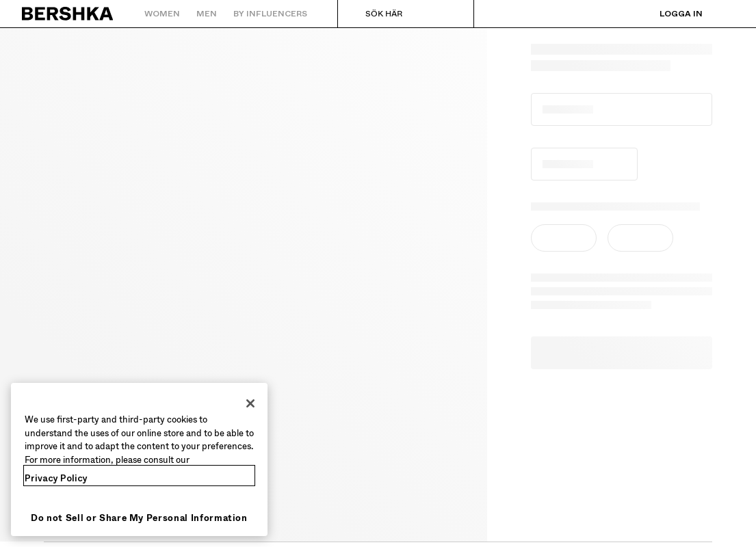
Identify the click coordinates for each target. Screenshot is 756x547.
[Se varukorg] (724, 14)
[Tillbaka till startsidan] (68, 14)
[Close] (250, 403)
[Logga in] (667, 14)
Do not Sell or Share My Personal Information (139, 518)
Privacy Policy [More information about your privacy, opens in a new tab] (56, 478)
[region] (139, 459)
